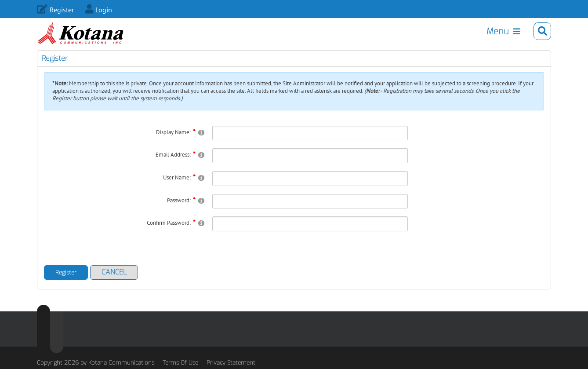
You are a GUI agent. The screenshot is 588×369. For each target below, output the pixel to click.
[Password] (310, 212)
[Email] (310, 167)
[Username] (310, 190)
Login (104, 10)
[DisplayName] (310, 144)
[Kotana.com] (87, 35)
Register (62, 10)
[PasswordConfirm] (310, 235)
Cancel (114, 283)
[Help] (201, 143)
